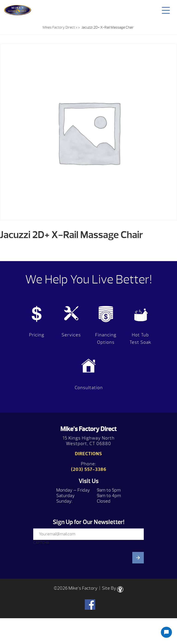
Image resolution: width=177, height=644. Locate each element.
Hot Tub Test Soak (140, 339)
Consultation (89, 388)
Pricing (37, 335)
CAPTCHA (41, 543)
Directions (88, 454)
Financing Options (106, 339)
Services (71, 335)
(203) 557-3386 (89, 469)
